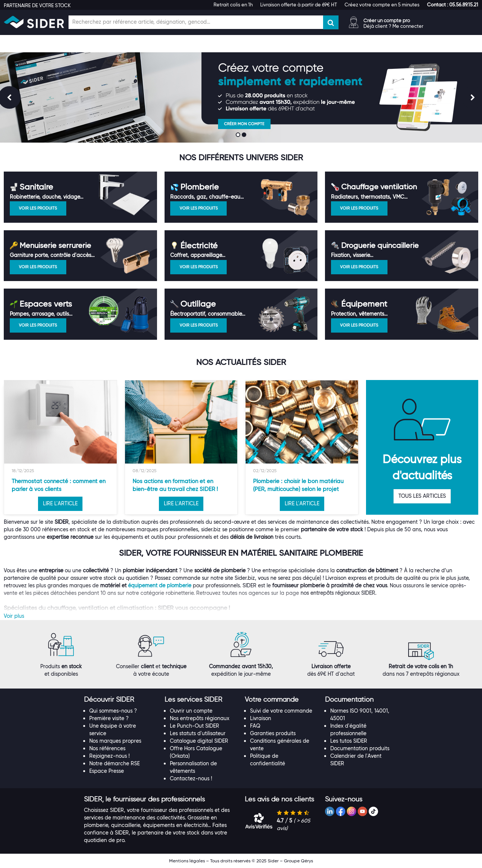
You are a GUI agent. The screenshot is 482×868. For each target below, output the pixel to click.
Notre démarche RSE (114, 763)
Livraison (261, 718)
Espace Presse (107, 771)
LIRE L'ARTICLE (60, 503)
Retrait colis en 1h (233, 5)
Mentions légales (187, 861)
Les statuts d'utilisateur (198, 733)
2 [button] (245, 135)
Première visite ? (109, 718)
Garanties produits (273, 733)
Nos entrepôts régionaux (200, 718)
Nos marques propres (115, 741)
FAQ (255, 726)
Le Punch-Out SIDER (194, 726)
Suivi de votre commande (281, 711)
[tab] (120, 700)
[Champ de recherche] (196, 22)
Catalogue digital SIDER (199, 741)
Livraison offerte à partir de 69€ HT (299, 5)
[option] (60, 447)
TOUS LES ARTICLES (422, 496)
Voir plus (14, 616)
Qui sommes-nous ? (113, 711)
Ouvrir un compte (191, 711)
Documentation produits (360, 748)
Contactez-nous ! (191, 778)
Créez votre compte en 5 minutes (382, 5)
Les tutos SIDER (349, 741)
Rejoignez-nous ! (109, 756)
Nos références (107, 748)
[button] (453, 5)
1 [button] (239, 135)
